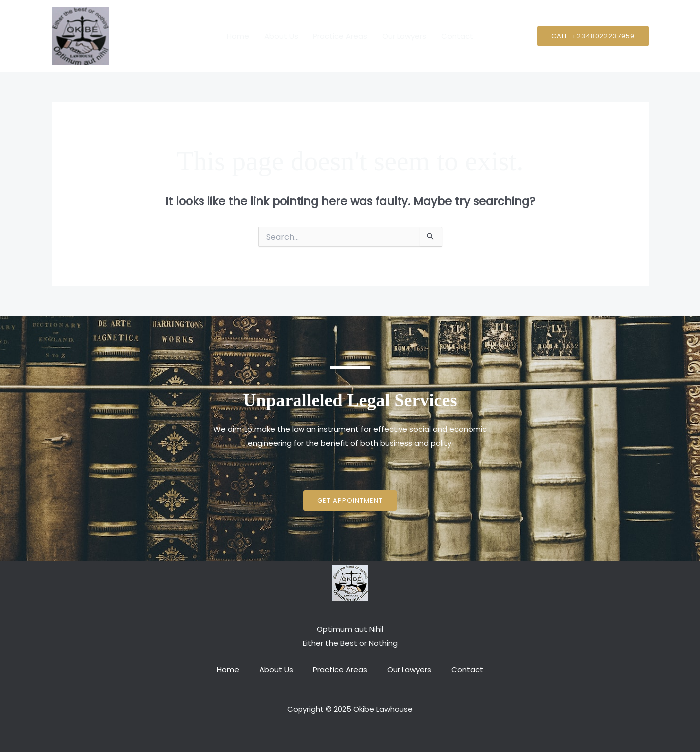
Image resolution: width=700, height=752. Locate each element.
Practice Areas (340, 36)
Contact (457, 36)
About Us (281, 36)
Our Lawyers (404, 36)
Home (238, 36)
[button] (593, 36)
